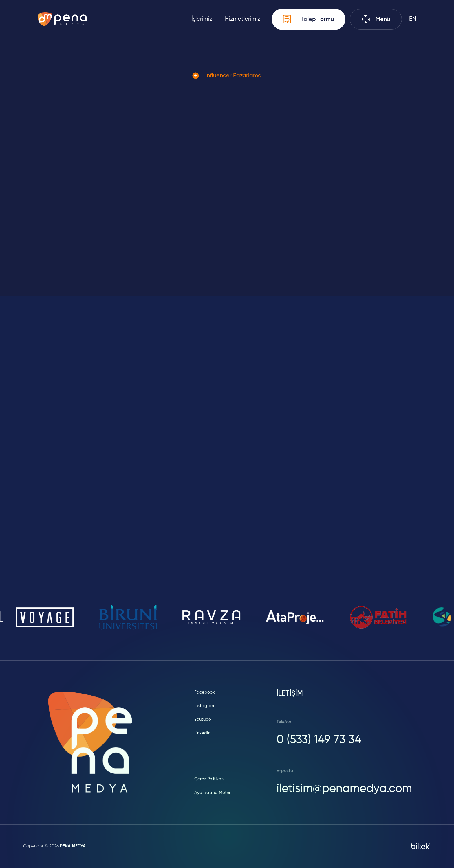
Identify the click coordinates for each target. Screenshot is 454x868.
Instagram (205, 706)
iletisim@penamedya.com (344, 789)
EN (413, 19)
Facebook (205, 692)
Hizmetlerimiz (242, 19)
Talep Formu (309, 19)
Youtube (203, 719)
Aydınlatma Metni (212, 793)
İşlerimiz (202, 19)
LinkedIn (202, 733)
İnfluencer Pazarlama (227, 76)
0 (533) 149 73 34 (319, 740)
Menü (376, 19)
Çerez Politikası (209, 779)
